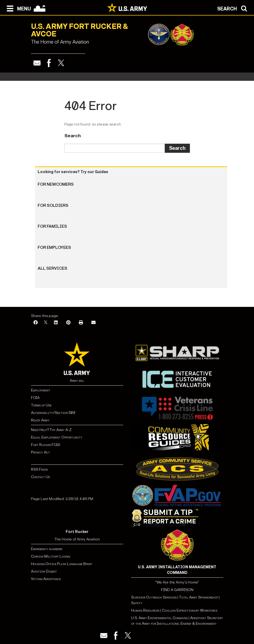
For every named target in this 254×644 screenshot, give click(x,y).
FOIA (35, 398)
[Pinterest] (68, 323)
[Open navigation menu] (17, 8)
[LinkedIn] (56, 323)
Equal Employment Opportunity (57, 437)
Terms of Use (41, 405)
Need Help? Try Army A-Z (51, 430)
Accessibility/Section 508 (53, 413)
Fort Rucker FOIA (46, 445)
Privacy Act (40, 452)
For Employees (54, 247)
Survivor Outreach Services (154, 597)
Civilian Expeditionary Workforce (190, 610)
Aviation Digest (44, 571)
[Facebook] (36, 323)
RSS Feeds (39, 469)
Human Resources (145, 610)
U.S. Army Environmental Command (159, 618)
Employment (41, 390)
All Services (52, 268)
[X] (46, 323)
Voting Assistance (46, 579)
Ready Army (40, 420)
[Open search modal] (234, 8)
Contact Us (40, 477)
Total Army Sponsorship (198, 597)
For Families (52, 226)
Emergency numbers (47, 549)
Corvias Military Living (50, 556)
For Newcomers (56, 184)
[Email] (93, 323)
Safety (137, 603)
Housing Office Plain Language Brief (62, 564)
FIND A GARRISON (177, 590)
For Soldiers (53, 205)
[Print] (81, 323)
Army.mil (77, 381)
